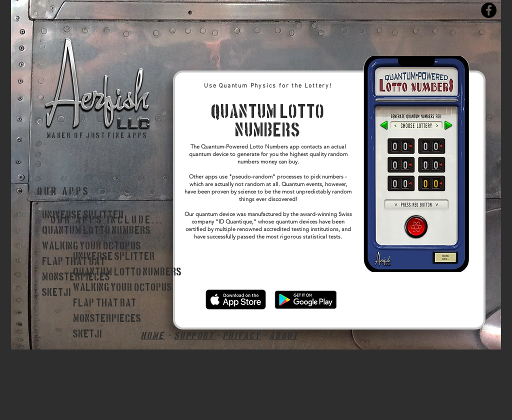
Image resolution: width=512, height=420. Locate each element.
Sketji (56, 293)
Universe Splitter (83, 215)
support (194, 336)
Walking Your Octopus (91, 246)
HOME (153, 336)
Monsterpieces (107, 319)
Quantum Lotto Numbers (96, 231)
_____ (78, 350)
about (284, 336)
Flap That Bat (74, 262)
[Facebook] (489, 10)
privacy (242, 336)
